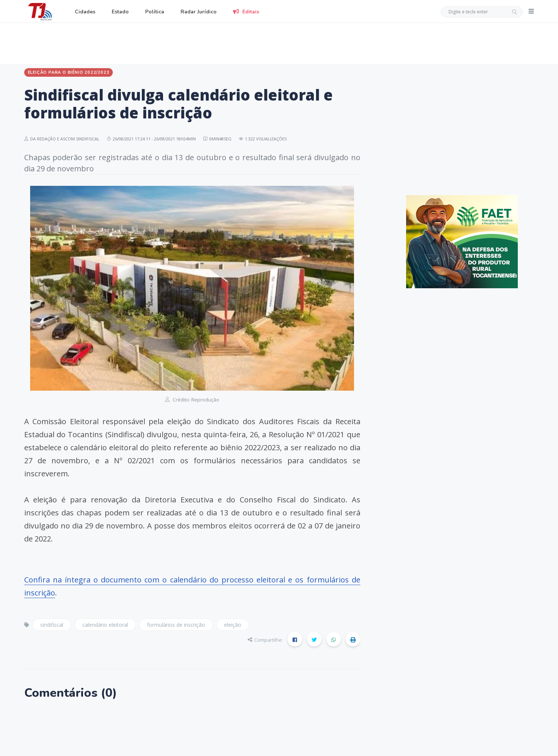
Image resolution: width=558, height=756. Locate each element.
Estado (120, 12)
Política (155, 12)
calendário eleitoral (105, 625)
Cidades (85, 12)
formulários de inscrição (176, 625)
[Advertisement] (279, 42)
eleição (233, 625)
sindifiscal (52, 625)
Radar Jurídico (199, 12)
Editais (246, 12)
